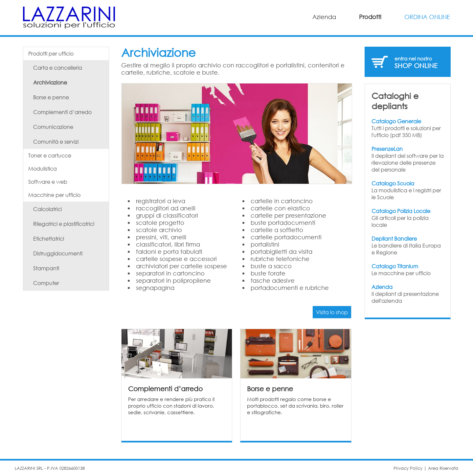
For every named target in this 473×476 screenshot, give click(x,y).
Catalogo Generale (396, 121)
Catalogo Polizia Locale (401, 211)
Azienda (324, 17)
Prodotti (370, 17)
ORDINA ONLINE (427, 17)
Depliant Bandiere (394, 238)
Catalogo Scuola (393, 183)
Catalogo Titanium (395, 266)
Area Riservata (443, 468)
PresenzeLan (387, 149)
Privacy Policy (408, 468)
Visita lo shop (332, 312)
